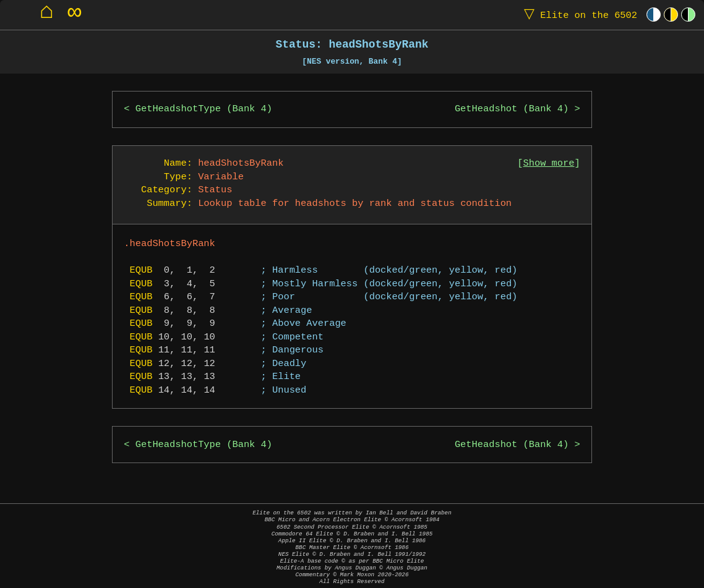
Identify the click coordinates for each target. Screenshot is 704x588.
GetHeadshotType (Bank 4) (204, 109)
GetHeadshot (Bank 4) (512, 109)
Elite (578, 15)
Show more (549, 164)
